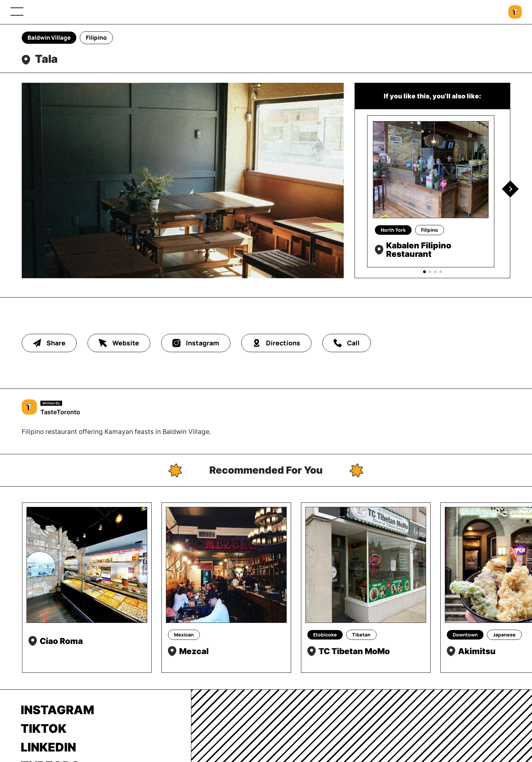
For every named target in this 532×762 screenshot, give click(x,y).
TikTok (44, 728)
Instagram (58, 710)
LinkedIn (48, 747)
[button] (510, 189)
